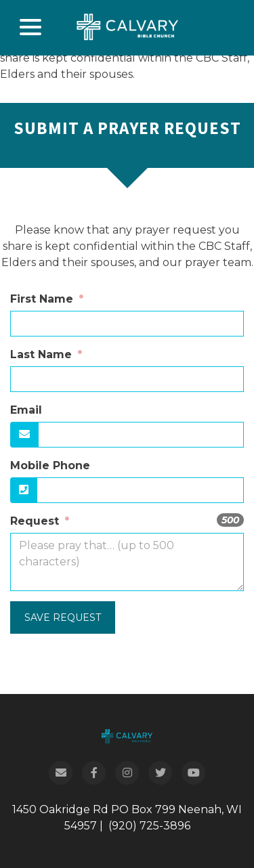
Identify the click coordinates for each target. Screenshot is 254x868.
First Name (43, 299)
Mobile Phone (50, 465)
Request (36, 521)
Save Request (63, 617)
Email (26, 410)
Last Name (43, 354)
